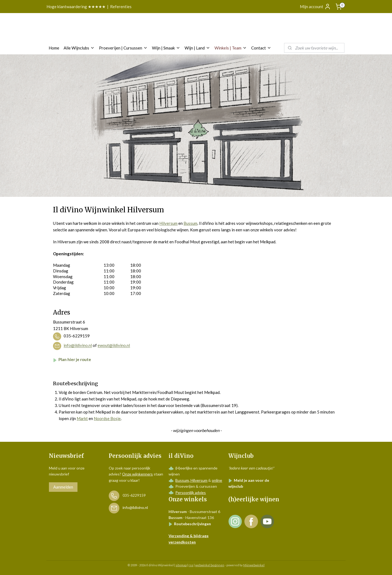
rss (191, 565)
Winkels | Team (231, 48)
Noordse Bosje (107, 418)
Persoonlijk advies (191, 492)
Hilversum (168, 223)
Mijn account (315, 7)
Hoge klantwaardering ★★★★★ (76, 7)
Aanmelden (63, 487)
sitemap (181, 565)
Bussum (190, 223)
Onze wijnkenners (137, 474)
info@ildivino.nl (78, 346)
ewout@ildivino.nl (114, 346)
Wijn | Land (197, 48)
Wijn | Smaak (166, 48)
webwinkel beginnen (210, 565)
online (217, 480)
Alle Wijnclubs (79, 48)
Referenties (121, 7)
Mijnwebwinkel (254, 565)
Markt (82, 418)
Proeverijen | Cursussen (123, 48)
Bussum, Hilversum (191, 480)
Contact (261, 48)
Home (54, 48)
